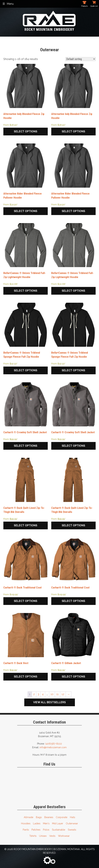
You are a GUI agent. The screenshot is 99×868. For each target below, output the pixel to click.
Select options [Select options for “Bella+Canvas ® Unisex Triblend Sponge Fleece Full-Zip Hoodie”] (26, 370)
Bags (39, 817)
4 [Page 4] (43, 694)
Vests (52, 836)
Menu (10, 4)
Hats (73, 817)
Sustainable (59, 830)
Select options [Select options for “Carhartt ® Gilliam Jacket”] (73, 677)
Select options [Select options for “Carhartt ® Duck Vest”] (26, 677)
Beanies (49, 817)
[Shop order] (81, 59)
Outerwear (72, 823)
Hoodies (26, 823)
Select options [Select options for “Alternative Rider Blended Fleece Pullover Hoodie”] (26, 211)
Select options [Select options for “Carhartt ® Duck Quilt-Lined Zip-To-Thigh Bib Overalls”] (26, 525)
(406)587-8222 (54, 744)
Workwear (64, 836)
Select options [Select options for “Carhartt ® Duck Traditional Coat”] (26, 601)
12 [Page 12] (63, 694)
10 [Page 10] (52, 694)
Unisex (43, 836)
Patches (36, 830)
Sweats (72, 830)
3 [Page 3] (38, 694)
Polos (46, 830)
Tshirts (33, 836)
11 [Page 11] (58, 694)
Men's (46, 823)
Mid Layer (58, 823)
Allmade (29, 817)
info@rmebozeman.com (53, 747)
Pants (26, 830)
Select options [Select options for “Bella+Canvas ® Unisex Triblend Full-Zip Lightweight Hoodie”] (26, 291)
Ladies (37, 823)
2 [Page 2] (34, 694)
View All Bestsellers (49, 702)
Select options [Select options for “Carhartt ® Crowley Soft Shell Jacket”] (26, 446)
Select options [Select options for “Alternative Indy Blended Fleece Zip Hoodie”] (26, 131)
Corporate (62, 817)
